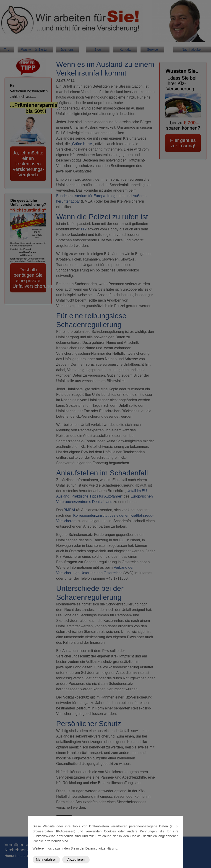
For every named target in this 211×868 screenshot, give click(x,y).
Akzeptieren (76, 860)
